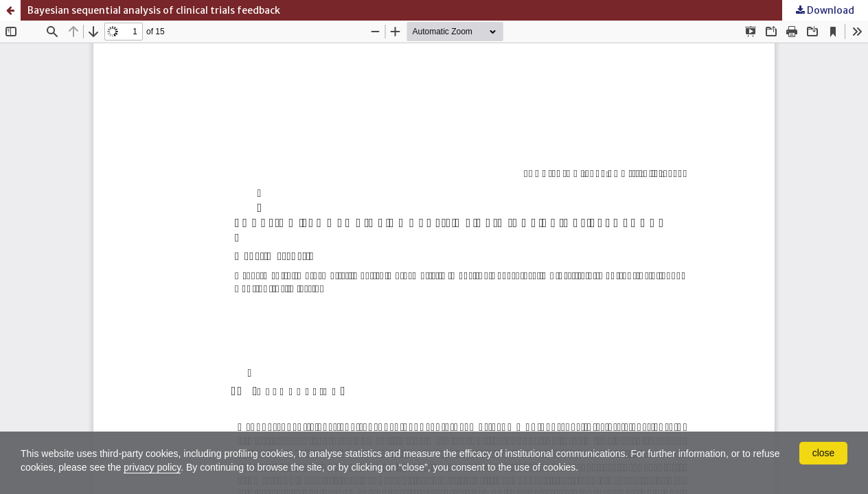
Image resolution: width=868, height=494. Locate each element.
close (824, 453)
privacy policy (152, 467)
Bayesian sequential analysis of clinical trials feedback (154, 10)
